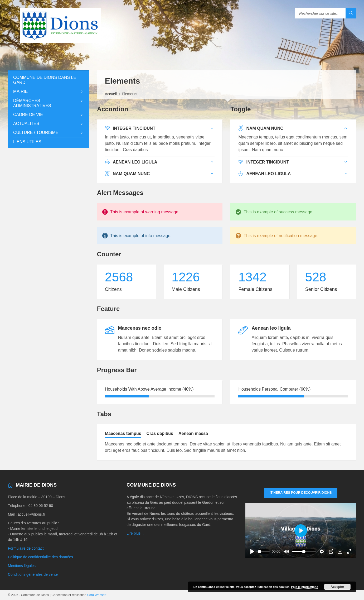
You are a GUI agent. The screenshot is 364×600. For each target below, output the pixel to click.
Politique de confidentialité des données (40, 557)
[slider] (264, 552)
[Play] (252, 551)
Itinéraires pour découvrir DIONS (301, 493)
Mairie (20, 91)
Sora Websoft (97, 595)
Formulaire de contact (26, 548)
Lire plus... (135, 533)
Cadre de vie (28, 115)
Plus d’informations (305, 587)
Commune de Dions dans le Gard (45, 80)
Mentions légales (22, 566)
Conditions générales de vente (33, 574)
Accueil (111, 94)
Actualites (26, 124)
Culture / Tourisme (36, 133)
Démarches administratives (32, 103)
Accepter (337, 587)
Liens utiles (27, 142)
